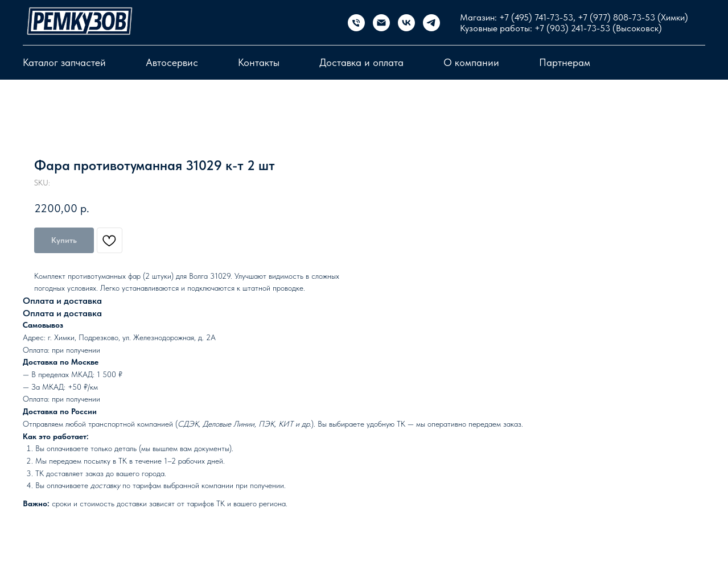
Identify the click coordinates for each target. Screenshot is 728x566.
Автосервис (172, 62)
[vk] (406, 23)
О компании (471, 62)
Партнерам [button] (565, 62)
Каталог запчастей (64, 62)
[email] (381, 23)
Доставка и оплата (361, 62)
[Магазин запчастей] (356, 23)
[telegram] (431, 23)
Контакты (259, 62)
